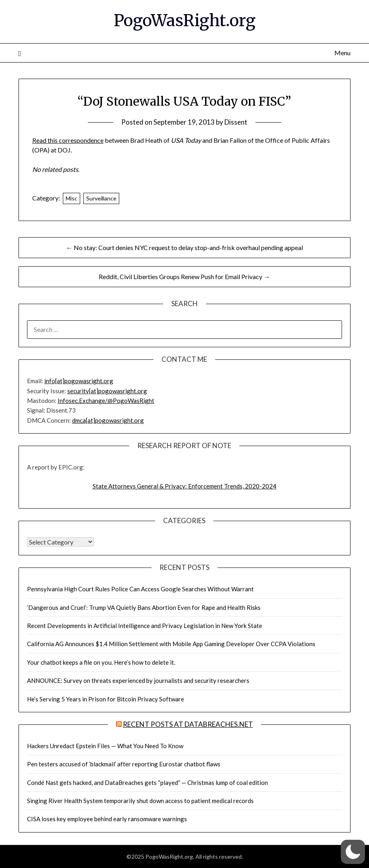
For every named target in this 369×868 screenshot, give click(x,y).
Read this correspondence (68, 140)
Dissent (236, 122)
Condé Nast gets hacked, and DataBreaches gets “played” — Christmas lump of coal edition (147, 782)
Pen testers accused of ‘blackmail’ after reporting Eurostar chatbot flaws (124, 764)
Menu (342, 53)
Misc (72, 198)
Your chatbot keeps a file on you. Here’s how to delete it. (101, 662)
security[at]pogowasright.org (107, 391)
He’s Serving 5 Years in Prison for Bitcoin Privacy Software (106, 699)
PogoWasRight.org (184, 21)
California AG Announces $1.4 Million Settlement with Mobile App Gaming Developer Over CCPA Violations (171, 644)
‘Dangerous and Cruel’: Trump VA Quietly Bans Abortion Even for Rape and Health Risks (144, 607)
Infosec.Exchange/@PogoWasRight (106, 401)
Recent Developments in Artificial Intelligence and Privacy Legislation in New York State (145, 626)
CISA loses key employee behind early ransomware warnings (107, 819)
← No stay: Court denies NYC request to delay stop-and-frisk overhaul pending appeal (184, 247)
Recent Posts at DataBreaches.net (188, 724)
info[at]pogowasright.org (79, 381)
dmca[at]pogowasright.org (108, 420)
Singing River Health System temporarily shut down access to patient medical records (140, 801)
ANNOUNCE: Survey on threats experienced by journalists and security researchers (138, 680)
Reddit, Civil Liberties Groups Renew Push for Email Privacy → (184, 276)
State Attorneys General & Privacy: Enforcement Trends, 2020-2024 (184, 486)
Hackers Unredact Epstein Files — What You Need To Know (105, 746)
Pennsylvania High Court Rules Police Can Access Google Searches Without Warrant (140, 589)
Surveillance (101, 198)
